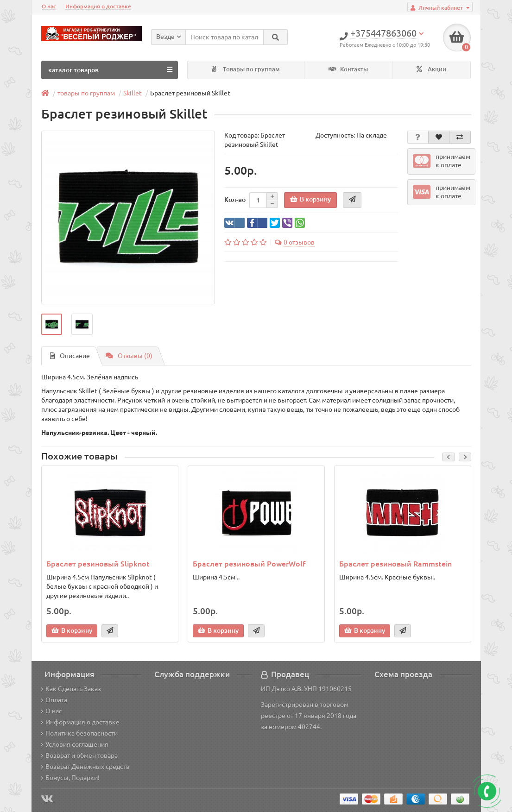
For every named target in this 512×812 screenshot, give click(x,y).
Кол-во (235, 200)
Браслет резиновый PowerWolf (249, 564)
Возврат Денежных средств (85, 767)
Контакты (348, 69)
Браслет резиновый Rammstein (395, 564)
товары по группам (86, 93)
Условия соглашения (75, 744)
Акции (431, 69)
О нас (49, 6)
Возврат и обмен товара (79, 755)
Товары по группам (246, 69)
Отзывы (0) (129, 356)
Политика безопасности (79, 733)
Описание (70, 356)
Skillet (133, 93)
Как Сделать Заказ (71, 689)
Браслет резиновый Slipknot (98, 564)
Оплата (54, 700)
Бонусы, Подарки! (70, 778)
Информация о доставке (98, 6)
